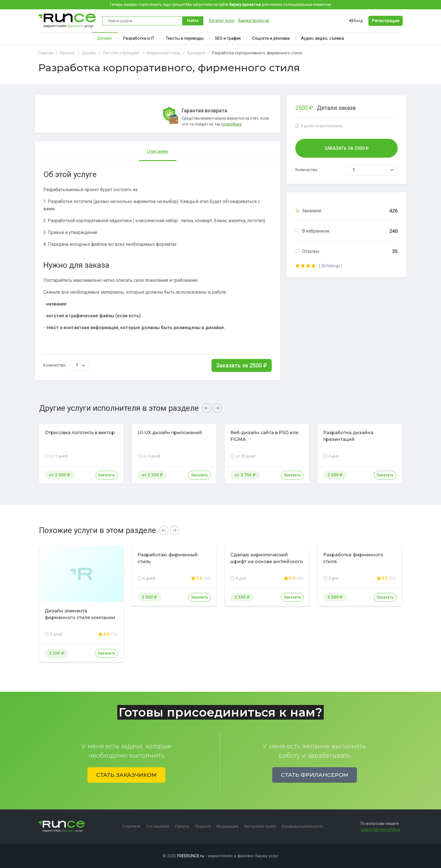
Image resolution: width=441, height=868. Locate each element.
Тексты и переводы (185, 38)
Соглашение (158, 826)
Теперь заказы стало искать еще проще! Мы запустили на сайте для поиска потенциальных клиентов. (220, 5)
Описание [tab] (157, 151)
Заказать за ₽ (242, 365)
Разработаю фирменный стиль (168, 558)
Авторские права (260, 826)
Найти (193, 21)
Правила (203, 826)
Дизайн (105, 38)
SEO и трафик (228, 38)
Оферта (182, 826)
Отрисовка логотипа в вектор (80, 433)
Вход (356, 21)
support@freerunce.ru (380, 829)
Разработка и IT (139, 38)
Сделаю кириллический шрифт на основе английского (267, 558)
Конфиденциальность (303, 826)
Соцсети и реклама (271, 38)
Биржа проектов (254, 21)
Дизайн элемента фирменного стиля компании (80, 614)
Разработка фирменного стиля (353, 558)
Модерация (228, 826)
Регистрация (386, 21)
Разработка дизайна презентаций (348, 436)
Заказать (107, 475)
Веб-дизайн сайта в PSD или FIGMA (265, 436)
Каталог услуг (222, 21)
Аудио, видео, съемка (322, 38)
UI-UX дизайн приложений (170, 433)
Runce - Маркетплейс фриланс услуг (67, 21)
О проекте (131, 826)
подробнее (232, 124)
